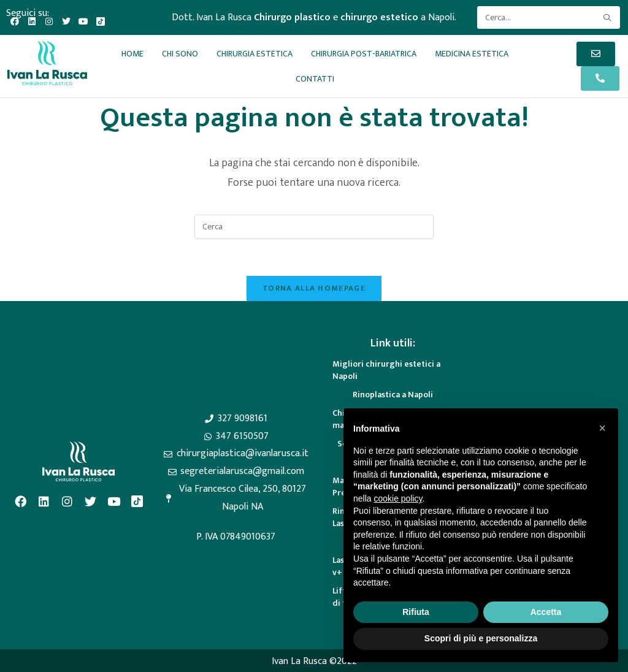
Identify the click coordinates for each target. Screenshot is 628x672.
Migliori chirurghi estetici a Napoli (386, 370)
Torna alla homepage (314, 288)
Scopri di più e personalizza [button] (481, 638)
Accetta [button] (546, 612)
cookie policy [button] (398, 498)
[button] (602, 428)
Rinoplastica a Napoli (393, 395)
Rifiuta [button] (416, 612)
